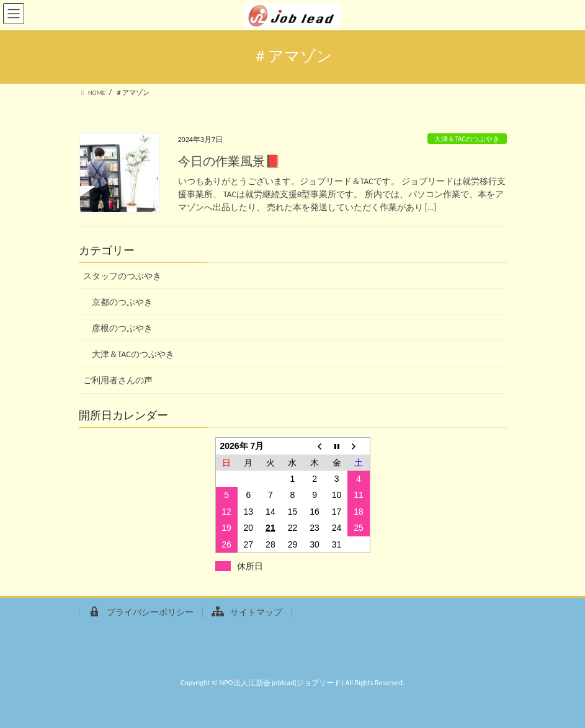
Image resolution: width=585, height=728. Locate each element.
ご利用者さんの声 (118, 380)
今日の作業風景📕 (229, 161)
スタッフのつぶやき (122, 276)
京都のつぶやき (122, 302)
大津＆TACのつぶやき (467, 139)
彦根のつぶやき (122, 328)
